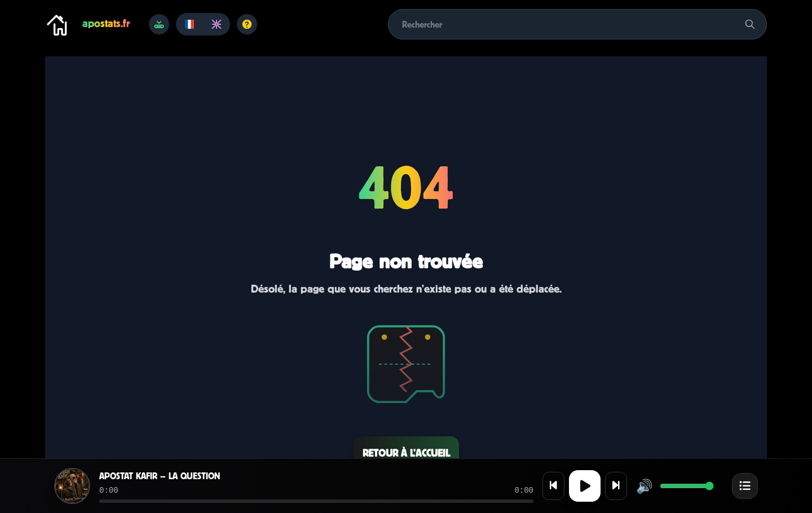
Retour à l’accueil (406, 453)
